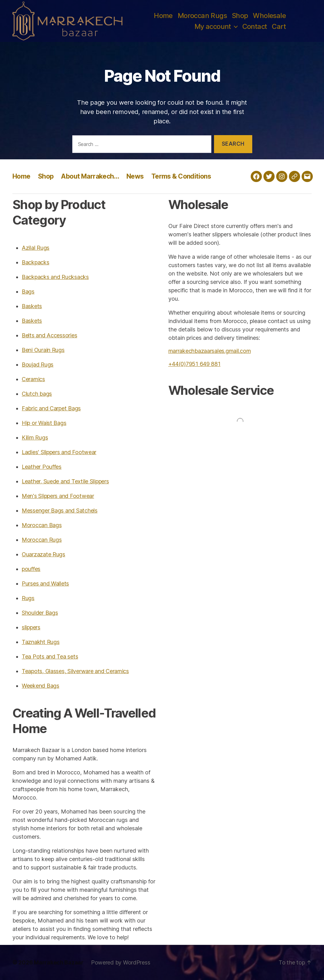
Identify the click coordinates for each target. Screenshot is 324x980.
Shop (240, 16)
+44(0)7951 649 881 (194, 364)
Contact (255, 26)
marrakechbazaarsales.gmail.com (210, 351)
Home (163, 16)
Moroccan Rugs (202, 16)
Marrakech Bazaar (59, 962)
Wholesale (269, 16)
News (135, 176)
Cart (279, 26)
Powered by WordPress (121, 962)
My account (213, 26)
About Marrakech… (90, 176)
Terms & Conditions (181, 176)
